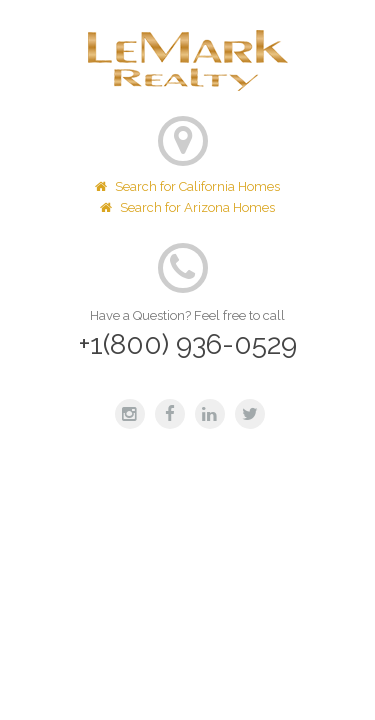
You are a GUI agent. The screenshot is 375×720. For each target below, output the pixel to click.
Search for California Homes (187, 186)
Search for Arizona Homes (187, 207)
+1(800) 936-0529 (188, 344)
